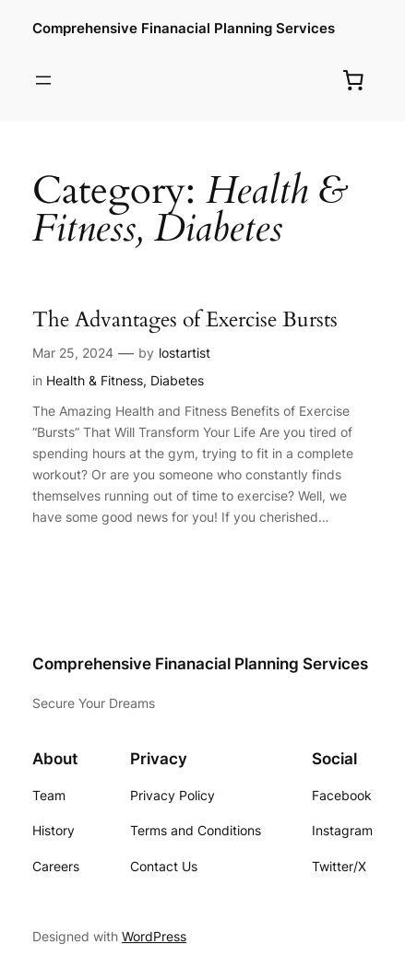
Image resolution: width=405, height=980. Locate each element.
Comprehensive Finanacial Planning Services (184, 29)
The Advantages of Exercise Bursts (185, 320)
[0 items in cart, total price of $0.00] (353, 80)
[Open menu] (43, 80)
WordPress (154, 936)
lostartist (185, 353)
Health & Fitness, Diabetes (125, 380)
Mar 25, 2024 (73, 353)
